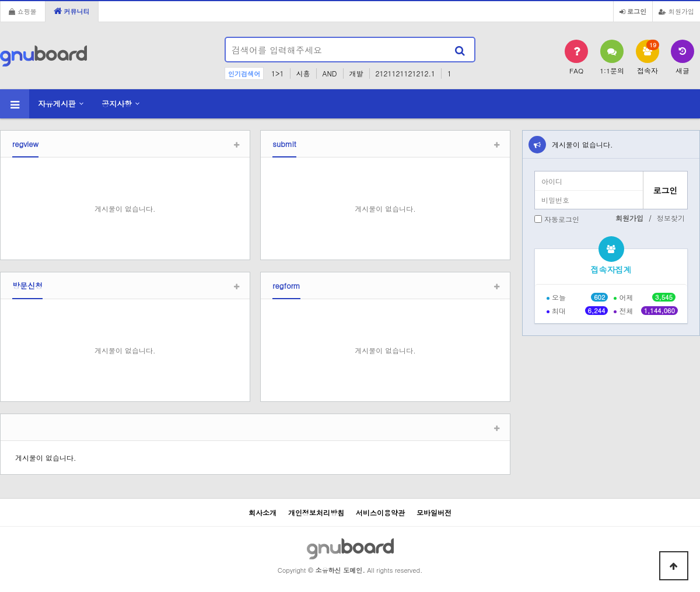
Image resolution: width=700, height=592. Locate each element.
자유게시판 (57, 104)
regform (286, 286)
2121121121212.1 (405, 73)
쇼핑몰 (23, 11)
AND (330, 73)
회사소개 (262, 512)
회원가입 (676, 11)
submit (284, 144)
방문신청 (27, 286)
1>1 (278, 73)
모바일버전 (434, 512)
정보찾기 (671, 218)
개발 (356, 73)
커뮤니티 (72, 11)
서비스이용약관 (380, 512)
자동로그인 (562, 219)
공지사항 (117, 104)
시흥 (303, 73)
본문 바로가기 (0, 0)
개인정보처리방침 (316, 512)
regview (25, 144)
